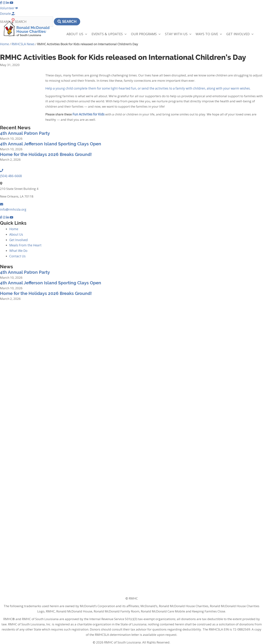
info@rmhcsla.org (13, 207)
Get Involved (18, 237)
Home (4, 43)
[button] (1, 2)
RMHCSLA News (23, 43)
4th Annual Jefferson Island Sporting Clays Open (51, 143)
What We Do (18, 248)
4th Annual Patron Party (25, 132)
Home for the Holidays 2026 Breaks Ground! (46, 153)
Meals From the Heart (25, 242)
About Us (16, 232)
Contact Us (17, 253)
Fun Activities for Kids (88, 113)
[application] (85, 33)
